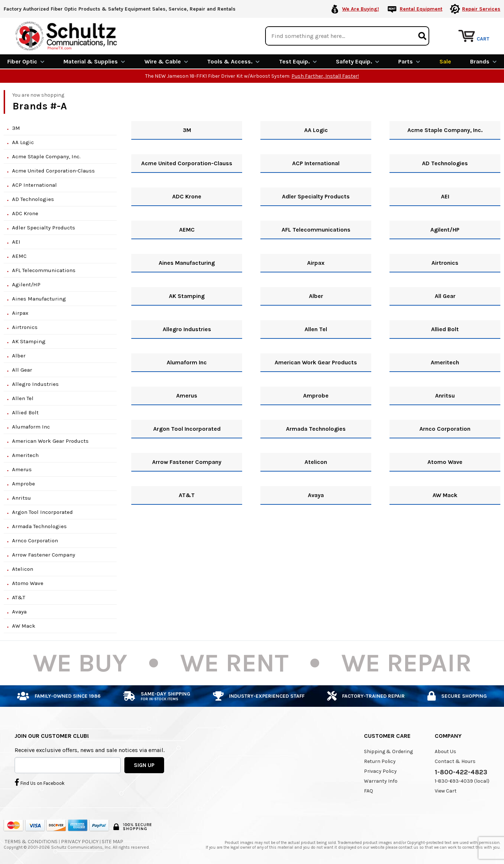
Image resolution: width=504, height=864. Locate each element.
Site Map (113, 841)
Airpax (20, 313)
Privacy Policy (380, 771)
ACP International (34, 185)
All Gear (22, 369)
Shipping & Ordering (388, 751)
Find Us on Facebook (40, 782)
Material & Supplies (94, 61)
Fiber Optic (26, 61)
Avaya (19, 611)
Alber (19, 355)
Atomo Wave (28, 583)
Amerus (22, 469)
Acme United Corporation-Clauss (53, 170)
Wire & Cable (166, 61)
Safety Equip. (358, 61)
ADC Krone (25, 213)
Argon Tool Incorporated (42, 512)
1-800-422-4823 (461, 772)
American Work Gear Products (50, 441)
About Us (445, 751)
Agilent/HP (26, 284)
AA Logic (23, 142)
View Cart (446, 791)
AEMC (19, 256)
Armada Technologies (39, 526)
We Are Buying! (360, 9)
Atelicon (23, 569)
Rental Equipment (421, 9)
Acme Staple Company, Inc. (46, 156)
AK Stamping (29, 341)
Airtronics (25, 327)
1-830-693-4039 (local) (462, 781)
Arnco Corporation (35, 540)
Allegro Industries (35, 384)
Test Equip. (298, 61)
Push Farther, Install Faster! (325, 76)
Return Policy (380, 761)
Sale (445, 61)
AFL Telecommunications (44, 270)
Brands (483, 61)
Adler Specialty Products (44, 227)
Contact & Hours (455, 761)
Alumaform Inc (31, 426)
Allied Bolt (25, 412)
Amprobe (24, 483)
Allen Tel (23, 398)
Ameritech (25, 455)
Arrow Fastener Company (44, 554)
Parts (409, 61)
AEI (16, 241)
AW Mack (24, 625)
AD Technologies (33, 199)
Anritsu (22, 497)
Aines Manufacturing (39, 298)
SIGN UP (144, 764)
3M (16, 128)
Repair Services (481, 9)
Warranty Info (381, 781)
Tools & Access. (233, 61)
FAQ (369, 791)
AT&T (19, 597)
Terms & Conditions (31, 841)
